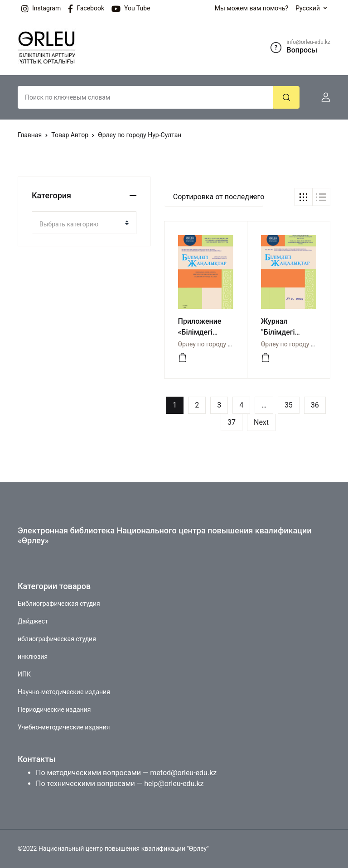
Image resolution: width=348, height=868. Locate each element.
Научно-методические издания (64, 692)
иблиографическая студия (57, 639)
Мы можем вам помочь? (251, 8)
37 (232, 422)
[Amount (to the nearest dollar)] (145, 97)
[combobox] (84, 223)
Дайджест (33, 621)
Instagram (41, 9)
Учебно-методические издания (64, 727)
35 (289, 405)
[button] (322, 97)
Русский (308, 8)
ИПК (24, 674)
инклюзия (33, 657)
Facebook (86, 9)
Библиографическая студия (59, 604)
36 (315, 405)
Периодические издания (54, 710)
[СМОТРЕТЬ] (183, 358)
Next (261, 422)
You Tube (131, 9)
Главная (30, 135)
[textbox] (80, 224)
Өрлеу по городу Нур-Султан (220, 344)
